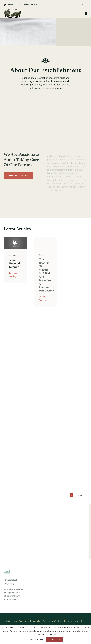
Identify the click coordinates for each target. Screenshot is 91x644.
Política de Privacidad (30, 621)
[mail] (82, 4)
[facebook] (78, 4)
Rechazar (36, 640)
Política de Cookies (53, 621)
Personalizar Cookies (75, 621)
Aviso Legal (11, 621)
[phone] (87, 4)
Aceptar (54, 640)
